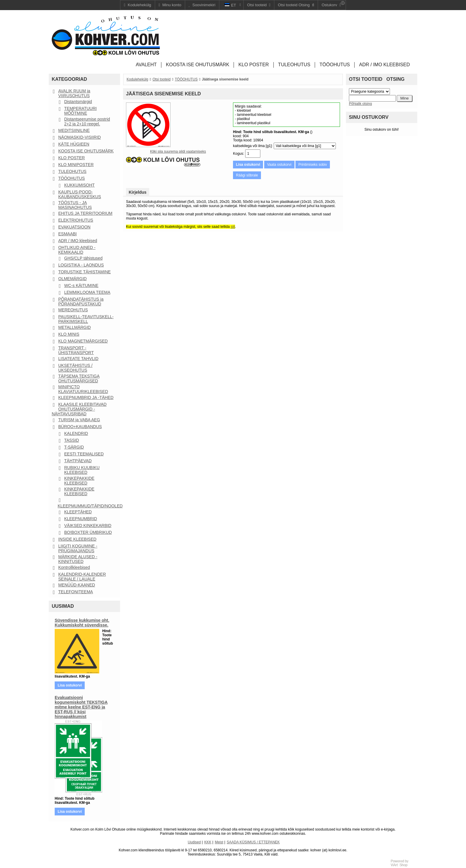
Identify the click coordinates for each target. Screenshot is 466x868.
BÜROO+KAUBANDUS (80, 427)
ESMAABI (67, 234)
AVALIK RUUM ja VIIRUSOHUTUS (74, 93)
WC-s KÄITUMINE (81, 285)
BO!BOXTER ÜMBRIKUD (88, 532)
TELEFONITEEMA (76, 592)
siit (233, 227)
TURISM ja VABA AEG (79, 420)
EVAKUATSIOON (74, 227)
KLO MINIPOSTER (76, 165)
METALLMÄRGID (74, 327)
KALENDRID (76, 433)
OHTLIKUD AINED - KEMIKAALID (77, 250)
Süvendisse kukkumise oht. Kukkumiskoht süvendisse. (82, 623)
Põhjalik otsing (360, 104)
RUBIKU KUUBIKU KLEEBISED (82, 470)
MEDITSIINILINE (74, 130)
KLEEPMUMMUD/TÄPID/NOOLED (90, 506)
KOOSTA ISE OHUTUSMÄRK (86, 151)
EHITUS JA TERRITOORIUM (85, 213)
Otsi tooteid (162, 79)
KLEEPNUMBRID (81, 519)
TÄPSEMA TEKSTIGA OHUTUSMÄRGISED (79, 378)
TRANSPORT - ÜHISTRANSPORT (76, 350)
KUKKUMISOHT (79, 185)
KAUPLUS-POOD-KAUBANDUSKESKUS (80, 194)
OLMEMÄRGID (73, 279)
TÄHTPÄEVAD (78, 461)
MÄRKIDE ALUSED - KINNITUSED (78, 559)
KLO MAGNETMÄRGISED (83, 341)
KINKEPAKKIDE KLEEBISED (79, 481)
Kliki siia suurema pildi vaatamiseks (178, 151)
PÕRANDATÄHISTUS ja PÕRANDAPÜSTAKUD (81, 302)
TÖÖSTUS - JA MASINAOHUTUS (75, 205)
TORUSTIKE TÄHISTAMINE (85, 272)
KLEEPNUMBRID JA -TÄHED (86, 397)
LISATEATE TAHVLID (78, 359)
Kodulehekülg (137, 79)
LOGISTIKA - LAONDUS (81, 265)
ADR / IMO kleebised (78, 241)
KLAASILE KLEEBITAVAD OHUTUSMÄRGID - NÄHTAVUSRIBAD (79, 409)
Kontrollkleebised (74, 567)
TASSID (72, 440)
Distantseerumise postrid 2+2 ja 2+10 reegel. (87, 121)
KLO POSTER (71, 158)
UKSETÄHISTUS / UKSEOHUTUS (75, 368)
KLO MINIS (69, 334)
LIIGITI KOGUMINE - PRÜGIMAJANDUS (78, 548)
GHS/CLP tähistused (83, 258)
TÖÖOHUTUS (71, 178)
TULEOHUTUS (72, 171)
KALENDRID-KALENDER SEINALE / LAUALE (82, 577)
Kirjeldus (138, 192)
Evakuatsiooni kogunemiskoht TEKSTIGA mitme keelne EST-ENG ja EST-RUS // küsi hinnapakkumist (81, 707)
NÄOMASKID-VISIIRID (79, 137)
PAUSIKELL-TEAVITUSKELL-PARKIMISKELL (86, 319)
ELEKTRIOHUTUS (76, 220)
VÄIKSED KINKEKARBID (88, 525)
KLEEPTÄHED (78, 512)
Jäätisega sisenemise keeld (225, 79)
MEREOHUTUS (73, 310)
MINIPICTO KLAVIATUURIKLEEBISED (83, 389)
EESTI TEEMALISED (84, 454)
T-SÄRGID (74, 447)
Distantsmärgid (78, 102)
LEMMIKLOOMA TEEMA (87, 292)
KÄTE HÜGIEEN (74, 144)
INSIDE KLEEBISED (77, 539)
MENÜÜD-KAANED (77, 585)
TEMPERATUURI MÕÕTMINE (80, 111)
